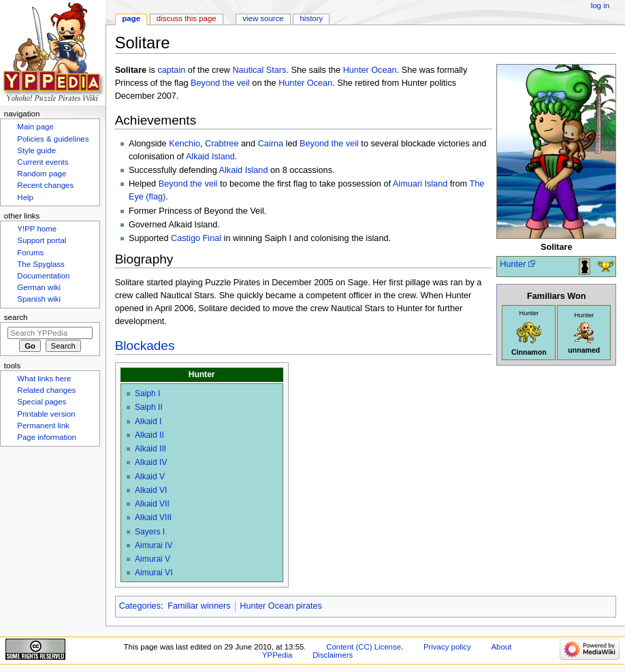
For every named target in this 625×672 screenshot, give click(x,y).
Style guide (36, 150)
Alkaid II (149, 435)
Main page (35, 127)
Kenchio (185, 144)
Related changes (46, 390)
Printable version (46, 414)
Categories (140, 606)
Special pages (42, 402)
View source (263, 18)
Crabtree (222, 144)
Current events (43, 162)
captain (171, 70)
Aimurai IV (154, 545)
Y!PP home (37, 229)
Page (131, 18)
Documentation (43, 276)
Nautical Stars (259, 70)
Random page (42, 174)
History (312, 18)
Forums (30, 253)
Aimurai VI (154, 573)
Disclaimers (333, 655)
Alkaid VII (152, 504)
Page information (47, 437)
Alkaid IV (151, 462)
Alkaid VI (151, 490)
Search (16, 317)
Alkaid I (148, 421)
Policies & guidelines (53, 139)
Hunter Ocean (370, 70)
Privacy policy (447, 647)
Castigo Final (196, 238)
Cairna (271, 144)
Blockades (145, 346)
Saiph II (149, 407)
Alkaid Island (210, 157)
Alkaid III (150, 449)
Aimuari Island (420, 184)
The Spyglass (41, 264)
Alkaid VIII (153, 517)
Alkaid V (150, 477)
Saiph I (148, 394)
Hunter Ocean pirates (281, 606)
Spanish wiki (39, 299)
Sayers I (150, 532)
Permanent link (43, 426)
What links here (44, 379)
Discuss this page (187, 18)
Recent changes (45, 185)
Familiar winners (199, 606)
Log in (600, 5)
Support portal (42, 240)
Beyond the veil (220, 83)
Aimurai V (153, 559)
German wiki (39, 287)
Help (25, 197)
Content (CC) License (364, 647)
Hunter (513, 264)
